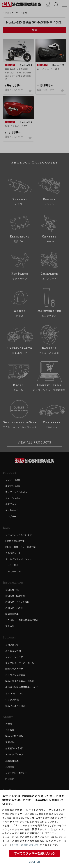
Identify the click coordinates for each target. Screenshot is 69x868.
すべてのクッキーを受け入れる (34, 853)
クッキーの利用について (25, 845)
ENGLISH (34, 862)
